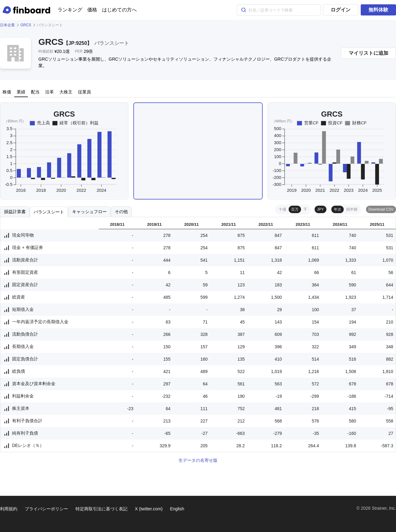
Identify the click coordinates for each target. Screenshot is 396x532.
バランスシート (49, 212)
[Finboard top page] (28, 10)
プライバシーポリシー (46, 509)
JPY (321, 209)
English (177, 509)
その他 (121, 212)
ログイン (341, 10)
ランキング (70, 10)
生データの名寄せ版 (198, 460)
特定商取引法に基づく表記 (101, 509)
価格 (92, 10)
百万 (295, 209)
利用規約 (9, 509)
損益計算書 (15, 212)
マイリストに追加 (368, 53)
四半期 (352, 209)
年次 (338, 209)
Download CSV (381, 209)
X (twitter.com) (149, 509)
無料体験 (378, 10)
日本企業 (7, 25)
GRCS (26, 25)
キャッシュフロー (89, 212)
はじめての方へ (119, 10)
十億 (282, 209)
